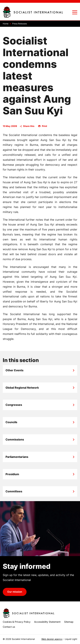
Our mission (15, 592)
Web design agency (52, 639)
